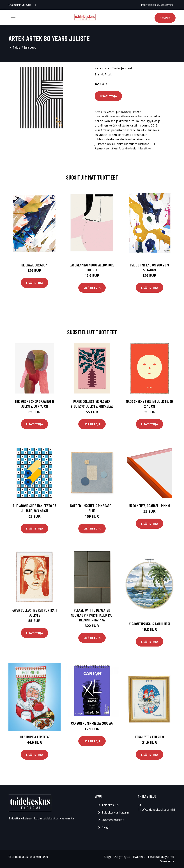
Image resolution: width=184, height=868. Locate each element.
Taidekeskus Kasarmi (116, 812)
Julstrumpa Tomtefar (34, 737)
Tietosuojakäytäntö (161, 857)
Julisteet (30, 47)
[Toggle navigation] (13, 17)
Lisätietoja (108, 96)
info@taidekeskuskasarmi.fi (157, 5)
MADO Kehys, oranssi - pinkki (149, 506)
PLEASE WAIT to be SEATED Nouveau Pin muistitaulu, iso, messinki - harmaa (92, 615)
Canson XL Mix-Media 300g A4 (92, 723)
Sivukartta (167, 861)
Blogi (105, 827)
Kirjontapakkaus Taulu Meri (149, 624)
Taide (16, 47)
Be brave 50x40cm (34, 265)
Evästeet (139, 857)
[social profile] (35, 5)
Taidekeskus (110, 805)
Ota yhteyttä (122, 857)
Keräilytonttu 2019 (149, 737)
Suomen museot (113, 820)
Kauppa (165, 18)
